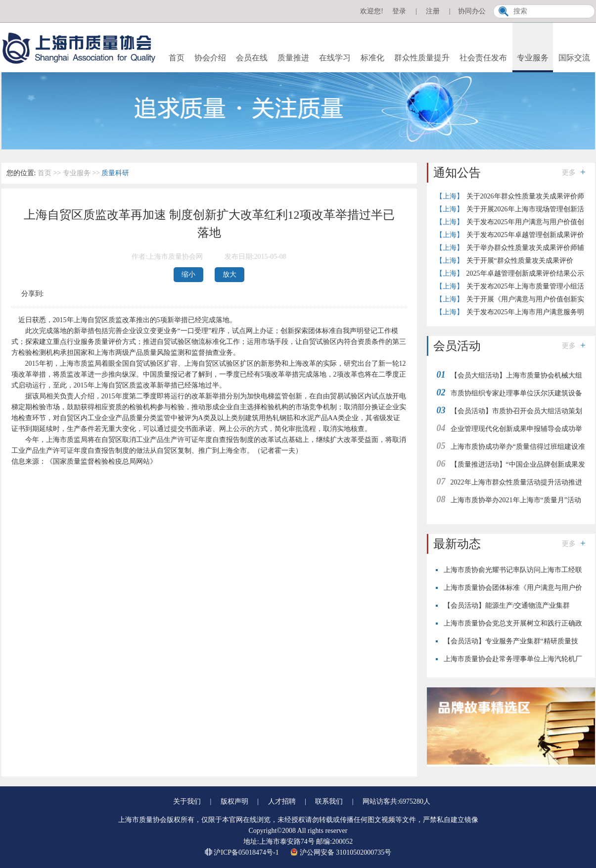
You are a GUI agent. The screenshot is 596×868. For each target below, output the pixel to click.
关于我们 (187, 801)
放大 (229, 274)
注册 (433, 11)
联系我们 (329, 801)
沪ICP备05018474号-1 (243, 852)
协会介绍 (210, 58)
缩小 (188, 274)
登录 (399, 11)
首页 (177, 58)
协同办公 (472, 11)
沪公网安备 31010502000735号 (341, 852)
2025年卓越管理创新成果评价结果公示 (525, 273)
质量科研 (115, 173)
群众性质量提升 (422, 58)
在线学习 (335, 58)
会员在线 (252, 58)
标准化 (372, 58)
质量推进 (293, 58)
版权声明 (234, 801)
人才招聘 (282, 801)
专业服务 (533, 58)
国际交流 (574, 58)
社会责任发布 (483, 58)
